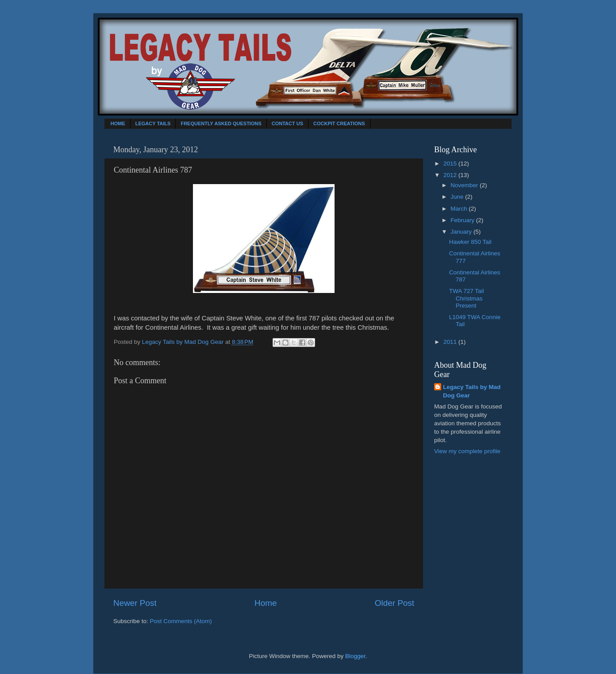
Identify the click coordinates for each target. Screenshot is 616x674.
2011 (451, 342)
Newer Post (135, 603)
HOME (118, 123)
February (463, 220)
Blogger (355, 656)
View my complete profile (467, 451)
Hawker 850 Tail (470, 242)
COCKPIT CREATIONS (339, 123)
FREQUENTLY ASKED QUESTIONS (221, 123)
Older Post (395, 603)
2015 (451, 164)
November (465, 185)
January (462, 232)
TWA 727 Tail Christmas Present (467, 298)
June (458, 197)
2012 (451, 175)
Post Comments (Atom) (181, 621)
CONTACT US (287, 123)
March (460, 209)
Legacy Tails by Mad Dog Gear (472, 391)
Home (266, 603)
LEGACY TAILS (153, 123)
